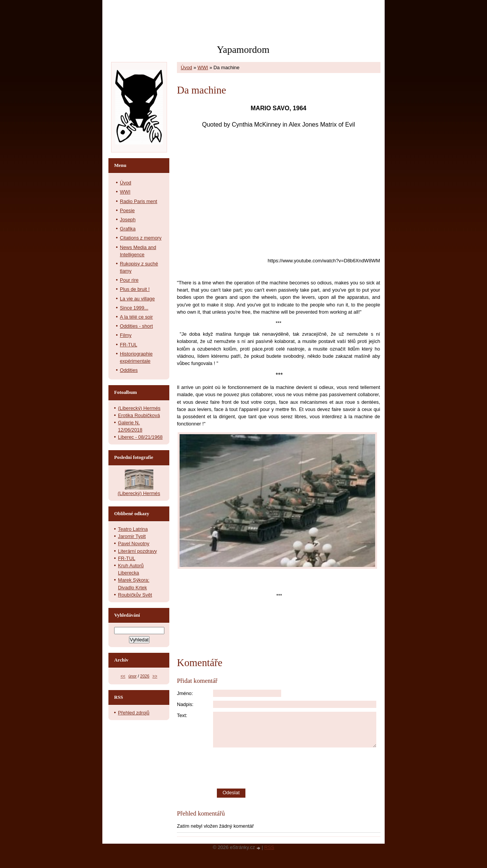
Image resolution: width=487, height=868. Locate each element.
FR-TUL (129, 345)
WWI (203, 67)
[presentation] (297, 768)
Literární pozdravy (137, 551)
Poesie (127, 210)
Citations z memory (141, 238)
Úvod (186, 67)
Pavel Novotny (134, 543)
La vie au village (137, 299)
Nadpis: (185, 704)
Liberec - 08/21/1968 (140, 437)
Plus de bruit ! (135, 289)
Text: (182, 715)
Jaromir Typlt (132, 536)
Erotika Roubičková (139, 415)
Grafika (128, 229)
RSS (269, 847)
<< (123, 676)
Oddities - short (136, 326)
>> (155, 676)
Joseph (128, 220)
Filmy (126, 335)
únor (132, 676)
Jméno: (185, 693)
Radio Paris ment (138, 201)
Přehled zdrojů (134, 713)
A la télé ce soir (136, 317)
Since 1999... (134, 308)
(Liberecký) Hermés (139, 408)
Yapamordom (243, 50)
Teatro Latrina (133, 529)
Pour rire (129, 280)
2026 (145, 676)
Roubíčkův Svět (135, 595)
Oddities (129, 370)
